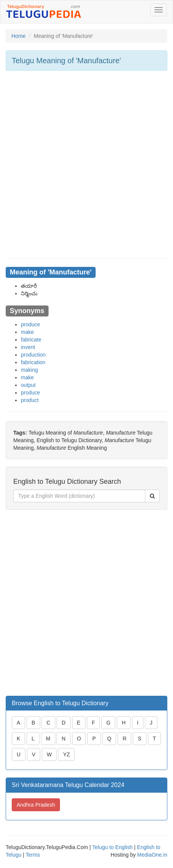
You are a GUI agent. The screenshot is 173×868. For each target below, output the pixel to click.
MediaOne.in (152, 855)
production (33, 355)
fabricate (31, 340)
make (27, 332)
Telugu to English (112, 847)
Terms (33, 855)
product (30, 400)
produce (31, 324)
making (29, 370)
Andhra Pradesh (36, 805)
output (28, 385)
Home (18, 36)
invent (28, 347)
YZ (66, 754)
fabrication (33, 362)
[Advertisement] (86, 165)
